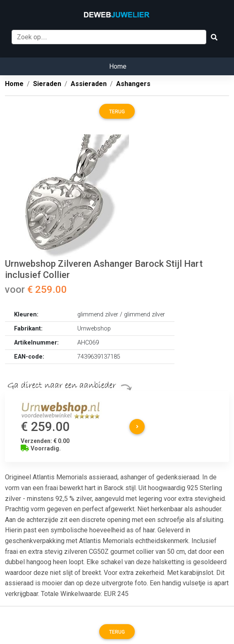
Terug (117, 112)
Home (118, 66)
